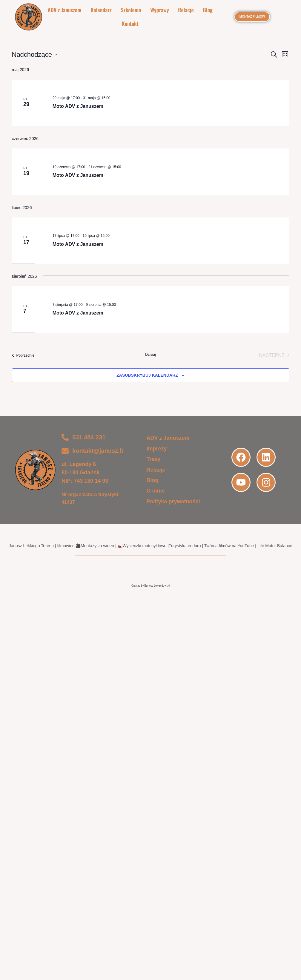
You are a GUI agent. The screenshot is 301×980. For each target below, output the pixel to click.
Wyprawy (159, 10)
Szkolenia (131, 10)
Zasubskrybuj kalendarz (147, 376)
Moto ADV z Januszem (78, 107)
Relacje (185, 10)
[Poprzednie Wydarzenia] (23, 356)
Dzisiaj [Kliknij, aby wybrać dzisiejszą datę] (150, 355)
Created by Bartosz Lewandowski (150, 587)
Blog (207, 10)
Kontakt (130, 24)
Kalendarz (102, 10)
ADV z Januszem (65, 10)
